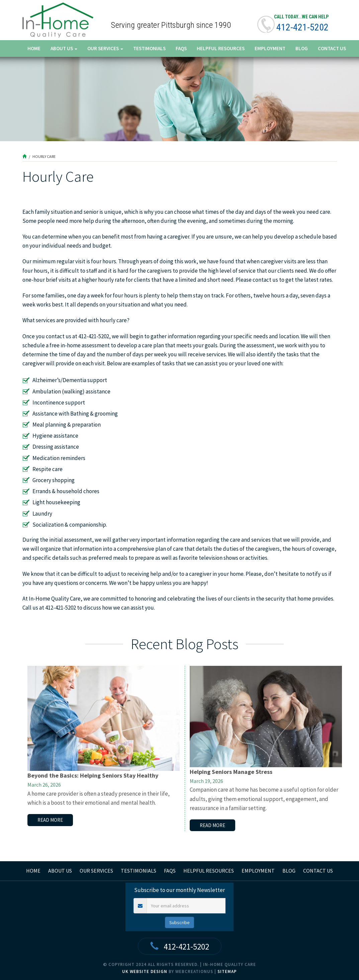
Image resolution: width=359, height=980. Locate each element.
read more (50, 820)
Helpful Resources (221, 48)
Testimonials (149, 48)
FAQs (181, 48)
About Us (64, 48)
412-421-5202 (302, 27)
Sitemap (227, 971)
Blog (302, 48)
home (33, 871)
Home (34, 48)
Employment (270, 48)
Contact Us (332, 48)
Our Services (105, 48)
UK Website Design (145, 971)
